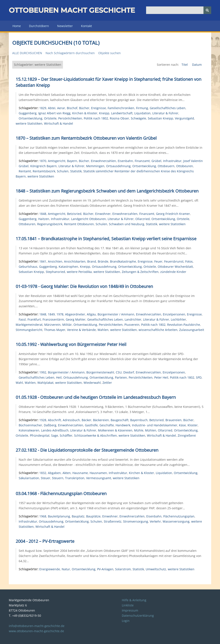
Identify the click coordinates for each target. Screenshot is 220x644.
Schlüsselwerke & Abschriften (95, 435)
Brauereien (173, 420)
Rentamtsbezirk (44, 171)
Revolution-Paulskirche (184, 325)
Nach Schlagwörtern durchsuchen (70, 53)
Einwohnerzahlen (103, 161)
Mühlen (151, 430)
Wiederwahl (92, 383)
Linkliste (128, 605)
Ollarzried (143, 219)
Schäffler (66, 435)
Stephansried (55, 272)
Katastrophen (68, 267)
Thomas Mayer (55, 330)
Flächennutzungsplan (179, 516)
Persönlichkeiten (70, 118)
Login (126, 621)
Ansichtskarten (75, 261)
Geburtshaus (28, 267)
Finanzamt (142, 161)
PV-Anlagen (105, 569)
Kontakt (86, 26)
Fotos (189, 261)
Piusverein (132, 325)
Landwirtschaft (122, 113)
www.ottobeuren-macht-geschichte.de (36, 631)
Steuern (58, 478)
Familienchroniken (121, 108)
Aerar (61, 108)
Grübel (156, 161)
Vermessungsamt (99, 478)
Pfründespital (40, 435)
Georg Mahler (76, 319)
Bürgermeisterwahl (100, 372)
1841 (43, 261)
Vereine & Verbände (81, 330)
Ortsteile (50, 118)
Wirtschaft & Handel (59, 123)
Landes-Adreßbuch (55, 430)
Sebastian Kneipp (160, 118)
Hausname (80, 473)
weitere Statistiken (29, 123)
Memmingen (95, 166)
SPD (199, 377)
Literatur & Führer (165, 113)
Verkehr (155, 521)
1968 (43, 516)
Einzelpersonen (174, 314)
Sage (55, 435)
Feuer (158, 261)
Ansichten (55, 261)
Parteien (121, 377)
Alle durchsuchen (27, 53)
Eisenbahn (125, 161)
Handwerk (123, 425)
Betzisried (74, 214)
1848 (43, 214)
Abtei (52, 108)
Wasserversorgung (176, 521)
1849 (51, 314)
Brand (92, 261)
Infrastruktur (172, 161)
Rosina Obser (119, 118)
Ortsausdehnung (118, 166)
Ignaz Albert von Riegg (54, 113)
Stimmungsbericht (29, 330)
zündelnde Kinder (173, 272)
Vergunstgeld (184, 118)
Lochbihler (178, 319)
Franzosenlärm (53, 319)
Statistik (76, 171)
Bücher (84, 108)
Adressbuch (71, 420)
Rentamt (25, 171)
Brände (103, 261)
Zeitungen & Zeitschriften (140, 272)
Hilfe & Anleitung (134, 600)
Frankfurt (34, 319)
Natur (66, 569)
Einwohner (103, 214)
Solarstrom (123, 569)
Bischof (72, 108)
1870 (43, 161)
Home (17, 26)
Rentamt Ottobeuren (79, 224)
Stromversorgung (136, 521)
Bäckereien (101, 420)
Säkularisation (29, 478)
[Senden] (207, 10)
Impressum (130, 610)
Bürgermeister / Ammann (116, 314)
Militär (67, 325)
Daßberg (50, 425)
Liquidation (142, 113)
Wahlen (103, 330)
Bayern (72, 161)
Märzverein (52, 325)
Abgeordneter (75, 314)
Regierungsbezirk (50, 224)
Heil (59, 377)
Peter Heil (161, 377)
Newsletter (65, 26)
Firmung (142, 108)
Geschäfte (107, 425)
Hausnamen (98, 473)
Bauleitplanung (59, 516)
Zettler (107, 383)
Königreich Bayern (44, 166)
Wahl (19, 383)
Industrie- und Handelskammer (155, 425)
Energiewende (50, 569)
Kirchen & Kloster (85, 113)
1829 (43, 108)
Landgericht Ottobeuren (89, 219)
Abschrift (54, 420)
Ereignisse (99, 108)
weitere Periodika (79, 272)
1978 (60, 314)
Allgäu (91, 314)
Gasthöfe (91, 425)
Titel (185, 65)
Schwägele (138, 118)
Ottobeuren (185, 166)
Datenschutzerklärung (138, 616)
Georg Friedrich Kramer (173, 214)
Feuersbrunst (174, 261)
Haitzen (44, 219)
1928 (43, 420)
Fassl (22, 319)
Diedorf (129, 372)
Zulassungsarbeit (192, 330)
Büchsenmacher (30, 425)
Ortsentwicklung (31, 118)
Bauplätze (93, 516)
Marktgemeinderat (29, 325)
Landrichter (133, 319)
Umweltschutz (156, 569)
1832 (43, 473)
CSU (119, 372)
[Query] (179, 10)
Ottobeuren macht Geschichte (72, 10)
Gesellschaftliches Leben (168, 108)
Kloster (193, 425)
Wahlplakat (45, 383)
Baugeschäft (120, 420)
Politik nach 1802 (96, 118)
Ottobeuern (166, 166)
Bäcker (86, 420)
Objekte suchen (109, 53)
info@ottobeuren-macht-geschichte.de (37, 626)
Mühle (139, 430)
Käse (182, 425)
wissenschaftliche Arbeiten (158, 330)
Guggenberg (28, 113)
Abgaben (54, 473)
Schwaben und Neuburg (127, 224)
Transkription (75, 478)
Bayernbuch (139, 420)
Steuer (46, 478)
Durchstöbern (39, 26)
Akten (67, 473)
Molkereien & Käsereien (115, 430)
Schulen (63, 171)
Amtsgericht (57, 161)
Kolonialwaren (29, 430)
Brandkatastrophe (123, 261)
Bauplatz (78, 516)
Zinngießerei (187, 435)
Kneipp (104, 113)
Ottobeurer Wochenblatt (175, 267)
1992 (43, 372)
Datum (197, 65)
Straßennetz (113, 521)
